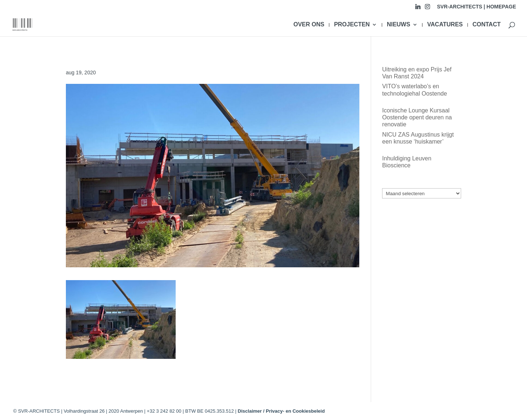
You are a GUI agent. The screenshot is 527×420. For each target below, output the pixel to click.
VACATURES (445, 25)
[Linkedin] (418, 9)
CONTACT (487, 25)
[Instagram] (427, 9)
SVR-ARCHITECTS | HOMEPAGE (476, 7)
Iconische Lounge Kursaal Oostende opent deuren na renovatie (417, 117)
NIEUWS (399, 25)
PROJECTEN (352, 25)
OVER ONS (309, 25)
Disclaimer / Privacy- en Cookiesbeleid (281, 411)
